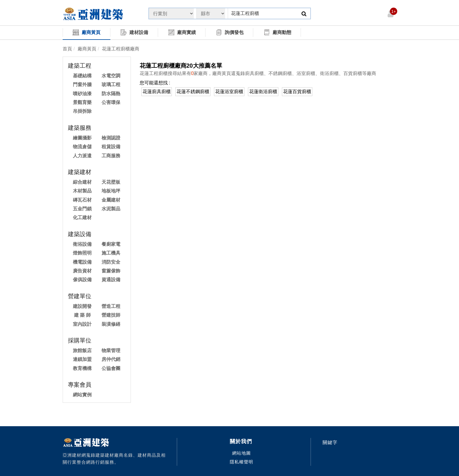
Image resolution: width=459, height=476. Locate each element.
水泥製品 (111, 209)
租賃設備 (111, 147)
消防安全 (111, 262)
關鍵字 (330, 442)
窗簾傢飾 (111, 271)
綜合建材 (82, 182)
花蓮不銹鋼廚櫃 (193, 92)
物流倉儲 (82, 147)
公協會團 (111, 368)
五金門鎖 (82, 209)
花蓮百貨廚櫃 (297, 92)
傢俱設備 (82, 280)
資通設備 (111, 280)
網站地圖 (242, 453)
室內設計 (82, 324)
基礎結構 (82, 76)
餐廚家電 (111, 244)
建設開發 (82, 306)
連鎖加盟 (82, 359)
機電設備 (82, 262)
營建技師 (111, 315)
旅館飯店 (82, 350)
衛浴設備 (82, 244)
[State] (171, 13)
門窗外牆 (82, 85)
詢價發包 (229, 32)
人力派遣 (82, 156)
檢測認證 (111, 138)
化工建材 (82, 217)
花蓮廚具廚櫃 (157, 92)
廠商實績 (182, 32)
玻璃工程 (111, 85)
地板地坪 (111, 191)
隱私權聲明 (242, 462)
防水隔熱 (111, 94)
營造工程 (111, 306)
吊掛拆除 (82, 111)
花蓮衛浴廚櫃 (263, 92)
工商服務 (111, 156)
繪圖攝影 (82, 138)
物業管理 (111, 350)
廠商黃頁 (86, 32)
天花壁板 (111, 182)
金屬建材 (111, 200)
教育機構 (82, 368)
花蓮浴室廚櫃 (229, 92)
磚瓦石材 (82, 200)
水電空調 (111, 76)
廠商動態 (277, 32)
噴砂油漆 (82, 94)
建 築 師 (82, 315)
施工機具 (111, 253)
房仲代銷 (111, 359)
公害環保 (111, 102)
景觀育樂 (82, 102)
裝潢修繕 (111, 324)
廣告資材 (82, 271)
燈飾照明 (82, 253)
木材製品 (82, 191)
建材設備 (134, 32)
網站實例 (82, 395)
